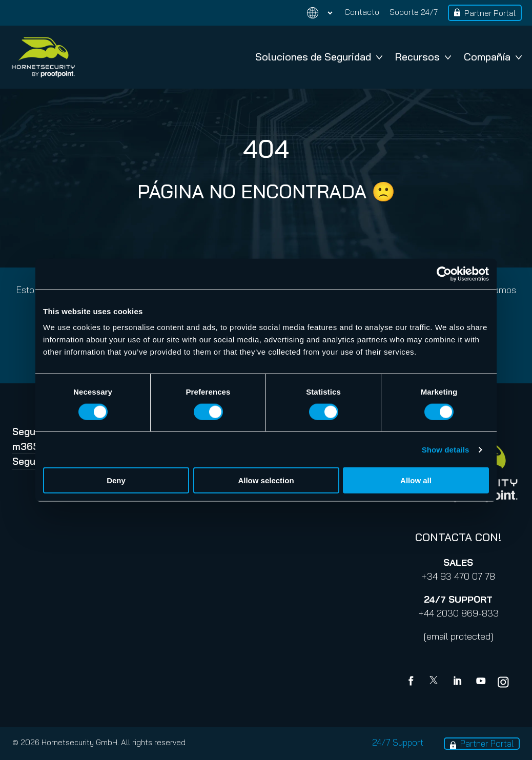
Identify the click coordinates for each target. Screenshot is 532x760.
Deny (116, 480)
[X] (436, 682)
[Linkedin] (458, 682)
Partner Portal (490, 13)
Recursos (423, 57)
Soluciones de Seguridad (319, 57)
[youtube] (481, 682)
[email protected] (458, 636)
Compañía (493, 57)
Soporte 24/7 (414, 12)
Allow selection (266, 480)
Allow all (416, 480)
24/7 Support (398, 742)
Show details (446, 449)
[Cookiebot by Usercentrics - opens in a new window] (444, 274)
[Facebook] (413, 682)
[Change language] (314, 13)
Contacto (362, 12)
